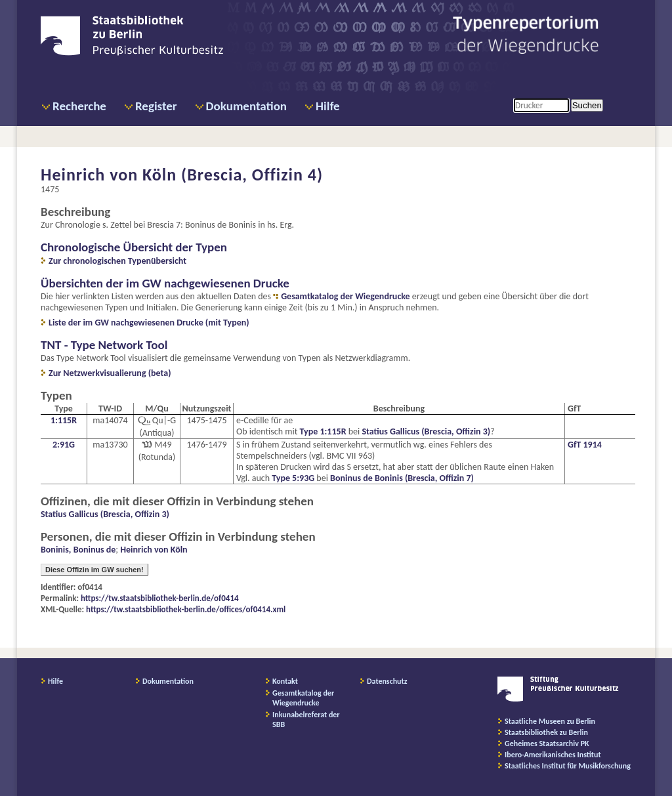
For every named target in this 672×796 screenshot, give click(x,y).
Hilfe (328, 106)
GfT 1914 (585, 445)
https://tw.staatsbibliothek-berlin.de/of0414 (160, 598)
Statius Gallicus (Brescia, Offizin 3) (426, 431)
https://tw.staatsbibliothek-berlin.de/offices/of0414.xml (186, 609)
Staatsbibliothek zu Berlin (546, 732)
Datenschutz (387, 681)
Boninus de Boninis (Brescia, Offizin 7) (402, 478)
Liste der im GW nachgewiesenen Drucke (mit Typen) (149, 323)
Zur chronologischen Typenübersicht (117, 261)
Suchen (587, 105)
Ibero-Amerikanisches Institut (553, 755)
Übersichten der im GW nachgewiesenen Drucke (165, 283)
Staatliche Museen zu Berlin (550, 721)
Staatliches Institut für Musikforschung (568, 766)
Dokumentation (246, 106)
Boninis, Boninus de (78, 550)
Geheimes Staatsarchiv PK (547, 744)
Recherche (79, 106)
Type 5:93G (293, 478)
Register (156, 106)
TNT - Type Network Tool (104, 345)
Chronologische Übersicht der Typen (134, 247)
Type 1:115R (323, 431)
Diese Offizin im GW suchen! (94, 570)
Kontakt (285, 681)
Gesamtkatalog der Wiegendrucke (345, 296)
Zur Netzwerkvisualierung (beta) (110, 373)
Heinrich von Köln (154, 550)
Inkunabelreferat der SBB (306, 720)
